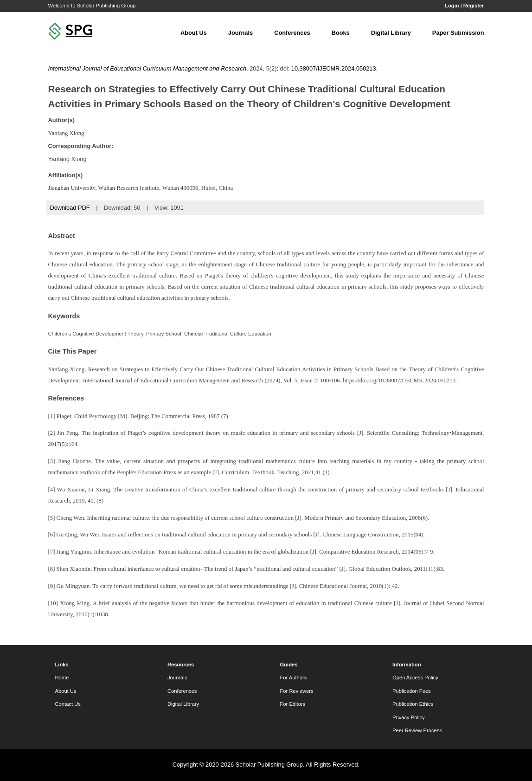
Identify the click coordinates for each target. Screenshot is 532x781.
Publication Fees (412, 691)
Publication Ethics (413, 704)
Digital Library (391, 33)
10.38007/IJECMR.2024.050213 (334, 68)
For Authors (294, 678)
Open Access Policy (415, 678)
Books (341, 33)
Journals (240, 33)
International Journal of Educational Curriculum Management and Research (147, 68)
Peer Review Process (417, 730)
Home (62, 678)
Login (452, 6)
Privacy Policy (409, 717)
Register (474, 6)
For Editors (293, 704)
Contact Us (68, 704)
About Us (194, 33)
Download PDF (70, 208)
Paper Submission (458, 33)
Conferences (292, 33)
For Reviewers (297, 691)
